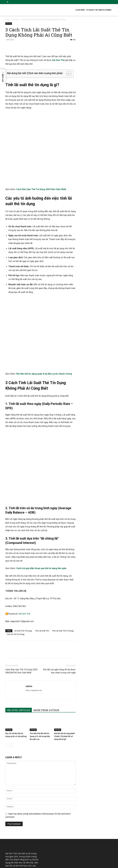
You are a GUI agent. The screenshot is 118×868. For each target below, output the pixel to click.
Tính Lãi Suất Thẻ (42, 546)
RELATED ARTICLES (19, 626)
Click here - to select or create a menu (93, 10)
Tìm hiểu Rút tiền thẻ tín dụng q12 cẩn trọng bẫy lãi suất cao (40, 652)
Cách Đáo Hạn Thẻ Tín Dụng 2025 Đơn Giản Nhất (41, 161)
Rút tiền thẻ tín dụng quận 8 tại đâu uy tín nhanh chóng (44, 318)
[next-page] (12, 661)
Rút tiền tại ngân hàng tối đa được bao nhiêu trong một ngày (59, 587)
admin (29, 602)
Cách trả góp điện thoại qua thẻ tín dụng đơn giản (41, 484)
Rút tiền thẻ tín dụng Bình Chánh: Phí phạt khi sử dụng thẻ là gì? (64, 652)
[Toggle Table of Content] (67, 74)
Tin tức (16, 19)
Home (8, 19)
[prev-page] (7, 661)
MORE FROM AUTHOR (46, 626)
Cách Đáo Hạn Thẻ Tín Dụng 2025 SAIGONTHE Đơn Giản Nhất (21, 587)
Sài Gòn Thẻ (58, 60)
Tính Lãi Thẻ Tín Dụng (16, 550)
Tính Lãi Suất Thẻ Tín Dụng (63, 546)
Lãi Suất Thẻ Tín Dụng (23, 546)
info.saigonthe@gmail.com (18, 794)
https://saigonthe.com (34, 606)
